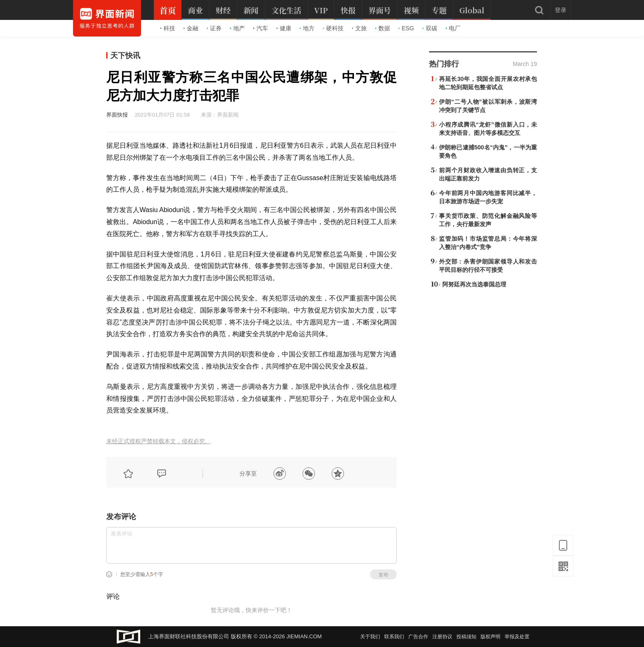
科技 (168, 28)
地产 (237, 28)
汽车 (261, 28)
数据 (383, 28)
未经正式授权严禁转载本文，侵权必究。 (159, 441)
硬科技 (333, 28)
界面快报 (117, 115)
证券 (214, 28)
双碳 (430, 28)
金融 (191, 28)
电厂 (453, 28)
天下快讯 (125, 56)
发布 (383, 575)
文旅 (359, 28)
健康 (284, 28)
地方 (307, 28)
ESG (406, 28)
